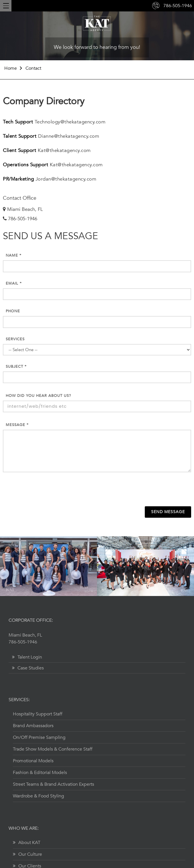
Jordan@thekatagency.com (66, 179)
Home (11, 68)
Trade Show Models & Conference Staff (53, 749)
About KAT (27, 843)
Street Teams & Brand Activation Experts (54, 784)
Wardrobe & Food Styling (38, 796)
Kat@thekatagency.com (64, 150)
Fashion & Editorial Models (40, 773)
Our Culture (27, 854)
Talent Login (27, 657)
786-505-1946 (178, 6)
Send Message (168, 512)
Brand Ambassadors (33, 726)
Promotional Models (33, 761)
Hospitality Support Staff (38, 714)
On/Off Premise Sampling (39, 737)
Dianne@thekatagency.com (69, 136)
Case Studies (28, 668)
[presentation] (97, 491)
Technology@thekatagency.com (70, 122)
